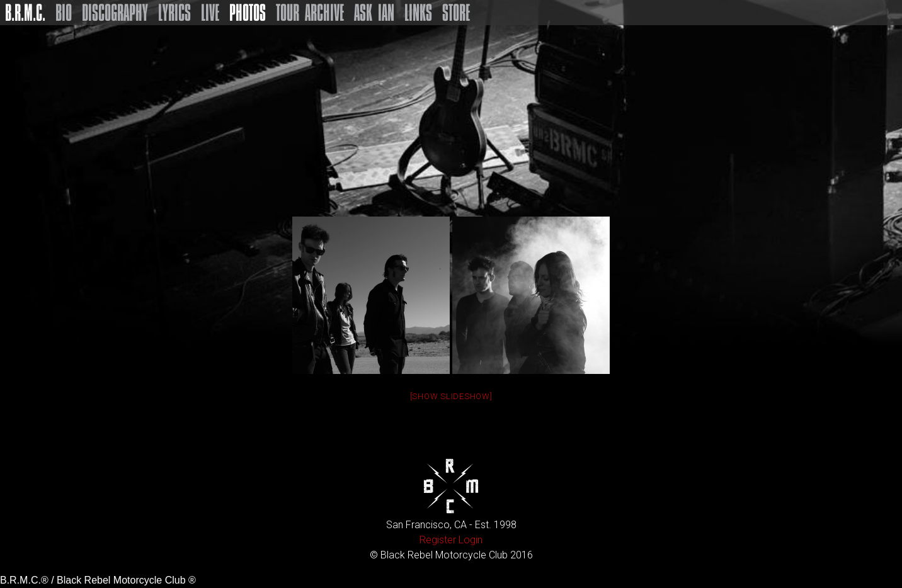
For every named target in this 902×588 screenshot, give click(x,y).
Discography (115, 13)
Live (210, 13)
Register (438, 540)
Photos (248, 13)
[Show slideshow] (451, 396)
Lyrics (174, 13)
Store (456, 13)
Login (471, 540)
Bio (64, 13)
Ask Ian (374, 13)
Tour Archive (310, 13)
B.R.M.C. (25, 13)
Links (418, 13)
